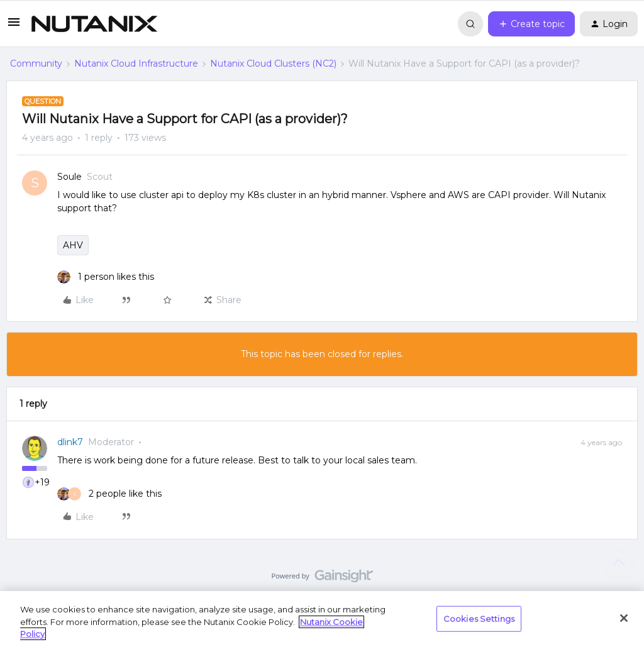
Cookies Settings (479, 618)
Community (36, 64)
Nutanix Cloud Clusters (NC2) (273, 64)
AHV (73, 245)
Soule (69, 177)
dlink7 (70, 442)
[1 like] (106, 277)
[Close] (624, 618)
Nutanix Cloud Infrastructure (136, 64)
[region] (322, 619)
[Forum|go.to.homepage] (94, 24)
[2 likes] (109, 494)
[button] (14, 26)
